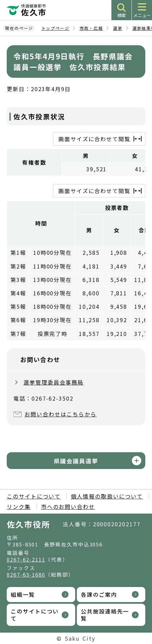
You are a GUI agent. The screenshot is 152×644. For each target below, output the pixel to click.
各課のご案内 (99, 594)
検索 (121, 15)
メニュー (142, 15)
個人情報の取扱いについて (107, 496)
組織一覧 (23, 594)
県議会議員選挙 (76, 461)
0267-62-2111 (26, 559)
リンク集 (19, 507)
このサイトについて (34, 496)
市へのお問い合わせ (68, 507)
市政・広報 (91, 28)
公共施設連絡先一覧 (105, 615)
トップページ (56, 28)
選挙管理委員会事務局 (54, 382)
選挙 (118, 28)
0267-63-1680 (26, 574)
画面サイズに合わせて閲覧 (94, 139)
